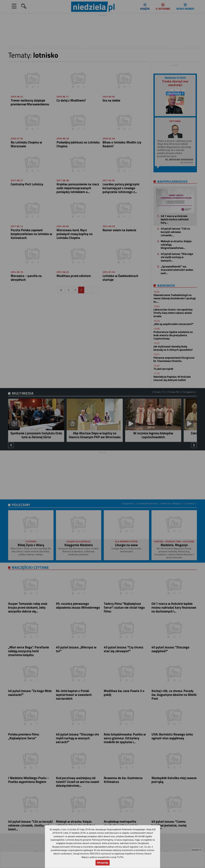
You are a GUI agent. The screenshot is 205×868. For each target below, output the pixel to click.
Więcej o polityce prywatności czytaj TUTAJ (102, 857)
